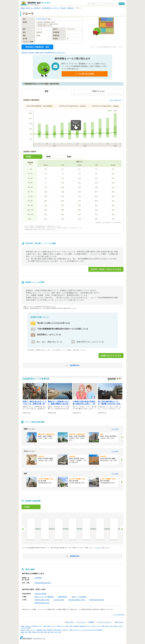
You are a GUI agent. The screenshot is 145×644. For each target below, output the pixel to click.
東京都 (63, 8)
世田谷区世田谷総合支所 (43, 583)
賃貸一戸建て (69, 626)
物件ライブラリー (75, 630)
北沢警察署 (38, 578)
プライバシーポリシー (105, 622)
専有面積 (28, 157)
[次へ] (122, 437)
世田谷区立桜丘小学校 (42, 600)
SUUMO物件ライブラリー (50, 8)
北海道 (22, 632)
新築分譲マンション (85, 626)
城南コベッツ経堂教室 (79, 597)
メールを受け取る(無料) (85, 74)
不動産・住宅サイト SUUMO (30, 8)
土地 (120, 626)
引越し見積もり (57, 630)
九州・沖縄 (58, 632)
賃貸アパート (61, 626)
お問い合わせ (119, 622)
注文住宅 (23, 630)
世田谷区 (70, 8)
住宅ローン (66, 630)
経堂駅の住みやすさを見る (111, 356)
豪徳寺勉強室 (63, 597)
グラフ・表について (116, 100)
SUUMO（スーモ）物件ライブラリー (36, 3)
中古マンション (96, 626)
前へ (23, 529)
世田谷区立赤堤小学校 (97, 600)
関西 (45, 632)
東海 (42, 632)
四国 (49, 632)
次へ (122, 529)
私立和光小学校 (59, 600)
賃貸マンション (51, 626)
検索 (123, 4)
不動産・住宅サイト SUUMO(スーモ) (31, 626)
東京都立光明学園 (40, 594)
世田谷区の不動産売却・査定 (37, 47)
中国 (52, 632)
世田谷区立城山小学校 (42, 603)
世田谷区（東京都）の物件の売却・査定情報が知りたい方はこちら (44, 53)
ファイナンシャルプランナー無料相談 (91, 630)
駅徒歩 (69, 157)
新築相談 (50, 630)
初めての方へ (70, 622)
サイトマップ (81, 622)
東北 (26, 632)
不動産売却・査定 (41, 630)
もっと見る (115, 429)
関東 (30, 632)
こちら (97, 548)
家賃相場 (76, 626)
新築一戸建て (105, 626)
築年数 (48, 157)
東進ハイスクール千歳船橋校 (44, 597)
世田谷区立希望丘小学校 (77, 600)
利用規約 (91, 622)
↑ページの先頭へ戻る (119, 615)
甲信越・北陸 (36, 632)
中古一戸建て (114, 626)
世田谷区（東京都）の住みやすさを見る (106, 269)
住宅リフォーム (31, 630)
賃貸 (45, 626)
